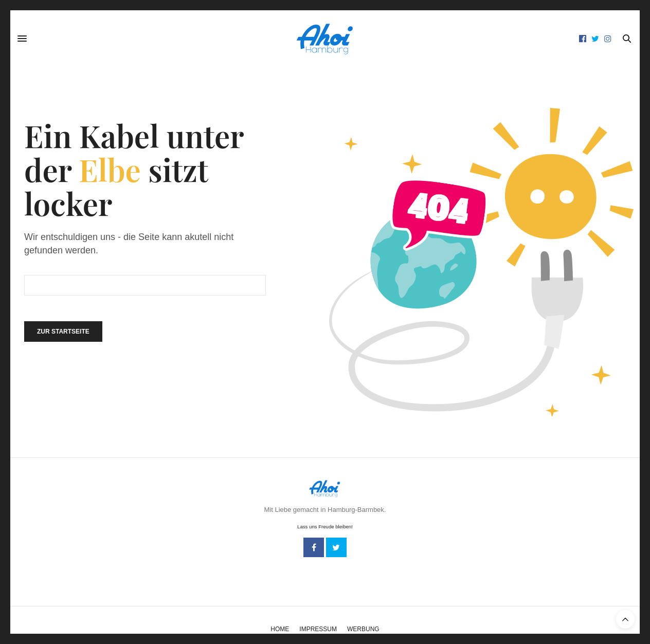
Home (280, 629)
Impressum (318, 629)
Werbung (363, 629)
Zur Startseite (63, 332)
